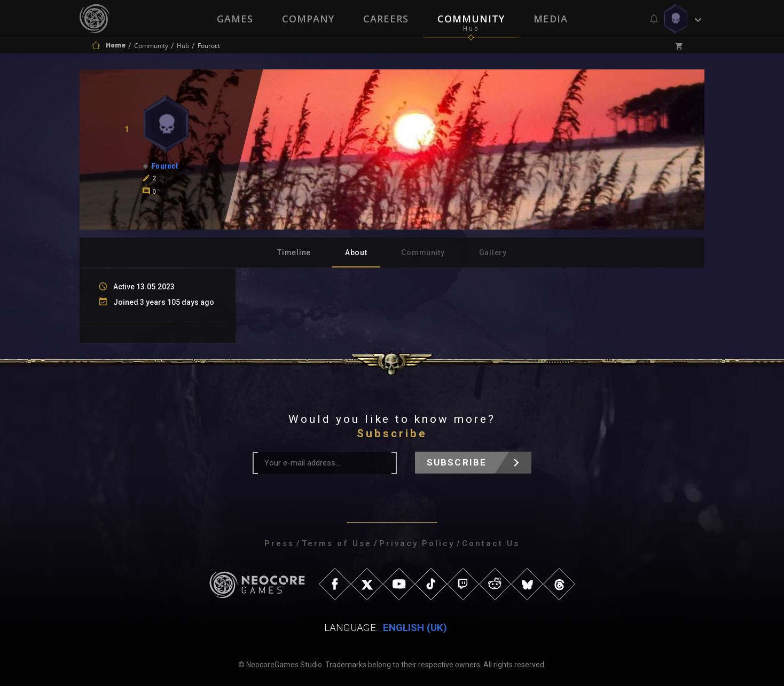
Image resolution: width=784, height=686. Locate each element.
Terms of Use (337, 543)
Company (308, 19)
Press (279, 543)
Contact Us (491, 543)
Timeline (294, 253)
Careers (386, 19)
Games (235, 19)
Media (551, 19)
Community (471, 19)
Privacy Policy (417, 543)
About (356, 253)
